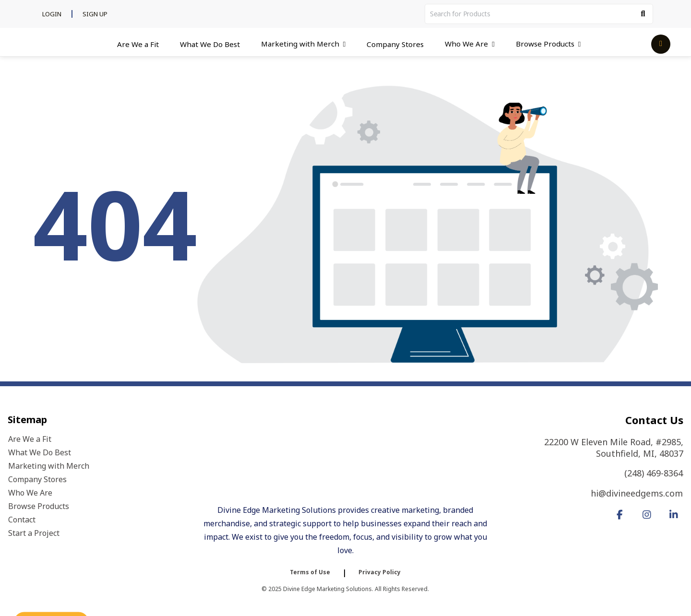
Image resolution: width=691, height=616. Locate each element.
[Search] (643, 14)
